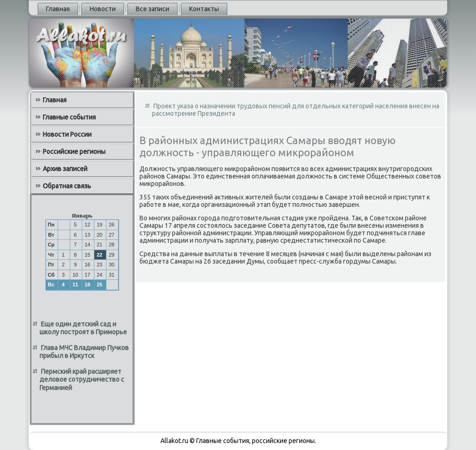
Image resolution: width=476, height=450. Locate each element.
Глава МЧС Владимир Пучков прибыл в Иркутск (84, 352)
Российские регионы (74, 152)
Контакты (204, 9)
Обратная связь (67, 186)
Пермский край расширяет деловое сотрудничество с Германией (82, 380)
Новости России (67, 134)
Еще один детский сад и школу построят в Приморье (83, 328)
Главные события (69, 117)
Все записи (152, 9)
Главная (58, 9)
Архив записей (65, 169)
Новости (103, 9)
